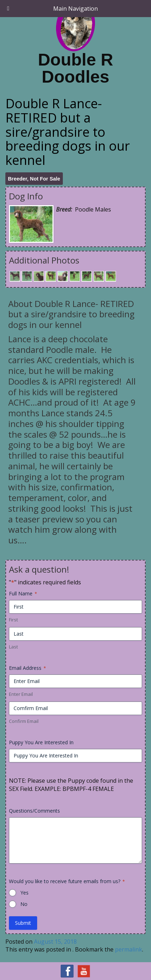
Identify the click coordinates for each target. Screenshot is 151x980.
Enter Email (21, 694)
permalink (129, 949)
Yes (24, 893)
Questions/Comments (34, 811)
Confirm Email (24, 721)
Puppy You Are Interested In (41, 742)
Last (13, 647)
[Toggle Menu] (8, 9)
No (24, 904)
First (13, 620)
